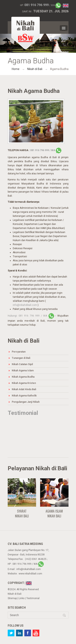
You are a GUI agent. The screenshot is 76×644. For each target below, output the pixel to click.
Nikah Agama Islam (23, 371)
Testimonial (23, 413)
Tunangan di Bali (21, 358)
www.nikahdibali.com (30, 574)
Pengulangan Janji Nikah (26, 402)
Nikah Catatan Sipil (22, 364)
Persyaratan (19, 352)
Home (16, 69)
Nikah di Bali (35, 69)
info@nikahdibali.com (25, 305)
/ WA (43, 5)
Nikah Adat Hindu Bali (24, 389)
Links (22, 598)
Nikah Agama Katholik (24, 396)
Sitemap (12, 598)
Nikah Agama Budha (23, 377)
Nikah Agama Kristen (24, 383)
